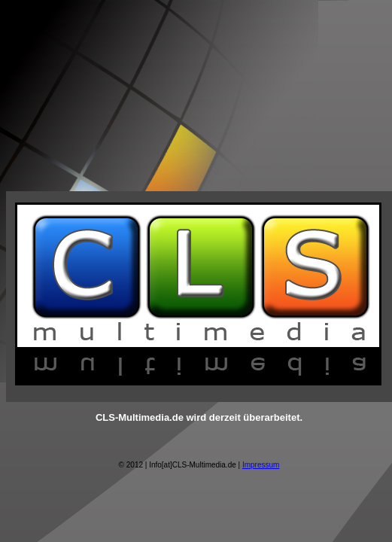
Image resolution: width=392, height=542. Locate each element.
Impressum (261, 465)
